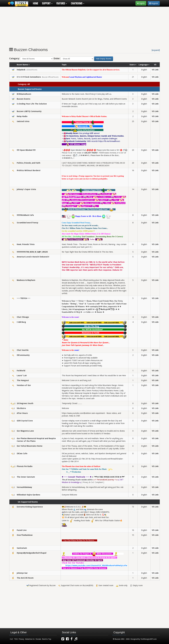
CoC (11, 639)
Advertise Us (30, 639)
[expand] (156, 50)
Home (35, 3)
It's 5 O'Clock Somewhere (29, 77)
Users (133, 65)
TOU (16, 639)
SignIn (141, 3)
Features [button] (62, 3)
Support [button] (47, 3)
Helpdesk (21, 70)
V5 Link (155, 70)
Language (144, 65)
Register (154, 3)
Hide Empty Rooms (104, 59)
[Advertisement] (79, 26)
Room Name (23, 65)
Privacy (21, 639)
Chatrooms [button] (78, 3)
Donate (38, 639)
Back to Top (47, 639)
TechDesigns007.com (149, 639)
